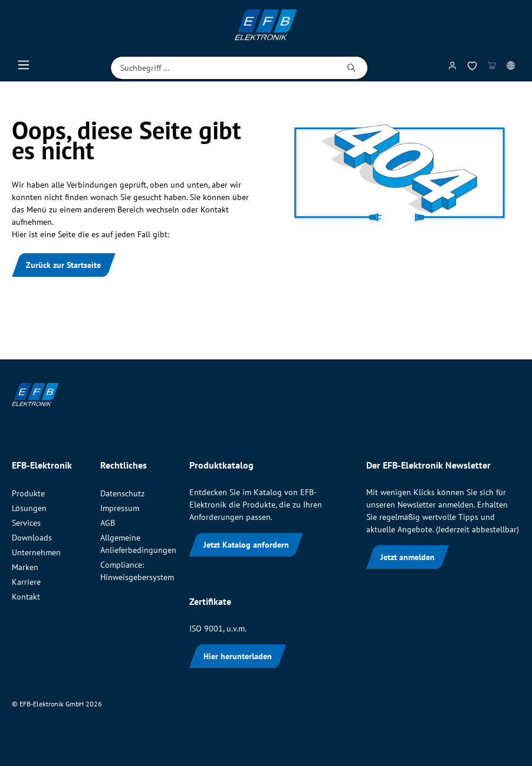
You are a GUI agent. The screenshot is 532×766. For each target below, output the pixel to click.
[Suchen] (352, 68)
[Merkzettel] (472, 68)
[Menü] (24, 68)
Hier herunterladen (238, 656)
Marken (25, 567)
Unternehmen (36, 552)
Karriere (26, 582)
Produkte (28, 493)
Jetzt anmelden (408, 557)
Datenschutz (122, 493)
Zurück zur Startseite (63, 265)
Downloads (32, 538)
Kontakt (26, 597)
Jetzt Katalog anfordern (246, 545)
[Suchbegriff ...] (223, 68)
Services (26, 523)
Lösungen (29, 508)
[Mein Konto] (452, 68)
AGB (108, 523)
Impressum (120, 508)
